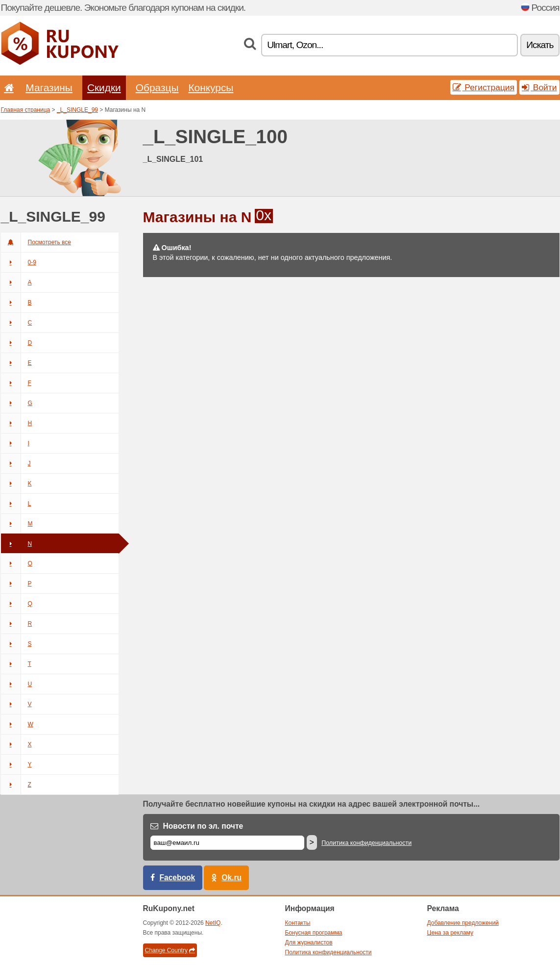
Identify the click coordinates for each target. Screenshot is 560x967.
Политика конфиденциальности (366, 843)
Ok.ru (231, 878)
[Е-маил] (227, 843)
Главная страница (26, 110)
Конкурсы (211, 88)
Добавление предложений (463, 923)
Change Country (170, 950)
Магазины (49, 88)
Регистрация (484, 87)
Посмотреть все (36, 242)
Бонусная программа (314, 933)
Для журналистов (309, 942)
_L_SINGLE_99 (77, 110)
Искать (540, 45)
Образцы (157, 88)
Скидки (104, 88)
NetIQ (213, 923)
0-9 (19, 262)
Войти (539, 87)
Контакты (298, 923)
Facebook (178, 878)
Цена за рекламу (450, 933)
